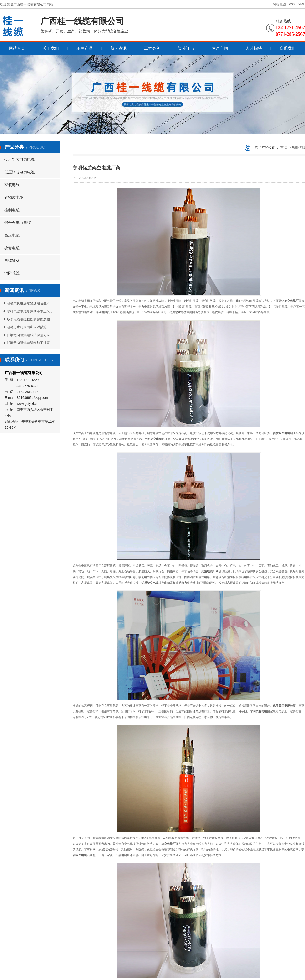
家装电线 (12, 185)
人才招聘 (254, 48)
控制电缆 (12, 210)
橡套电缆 (12, 248)
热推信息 (298, 147)
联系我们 (288, 48)
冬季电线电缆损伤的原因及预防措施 (32, 319)
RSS (292, 4)
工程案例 (152, 48)
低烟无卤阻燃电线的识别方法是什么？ (32, 335)
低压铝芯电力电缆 (20, 159)
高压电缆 (12, 235)
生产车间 (220, 48)
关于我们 (51, 48)
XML (302, 4)
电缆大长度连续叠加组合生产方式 (32, 303)
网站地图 (279, 4)
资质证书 (186, 48)
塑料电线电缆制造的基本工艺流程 (32, 311)
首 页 (284, 147)
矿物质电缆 (14, 197)
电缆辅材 (12, 261)
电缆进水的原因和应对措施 (27, 327)
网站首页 (17, 48)
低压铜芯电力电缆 (20, 172)
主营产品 (85, 48)
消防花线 (12, 273)
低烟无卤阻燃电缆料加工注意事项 (32, 343)
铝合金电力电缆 (18, 223)
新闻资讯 (118, 48)
